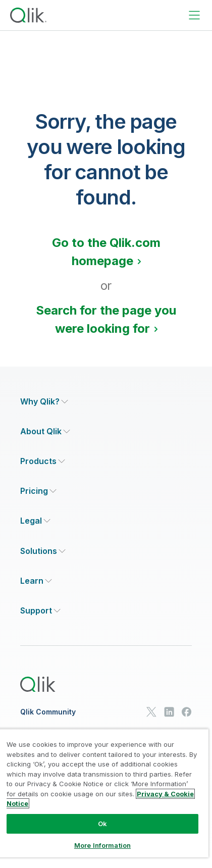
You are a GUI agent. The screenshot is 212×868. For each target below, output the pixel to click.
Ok (102, 824)
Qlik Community (48, 712)
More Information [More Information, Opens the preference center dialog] (102, 845)
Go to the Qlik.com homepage (106, 252)
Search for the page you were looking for (106, 319)
